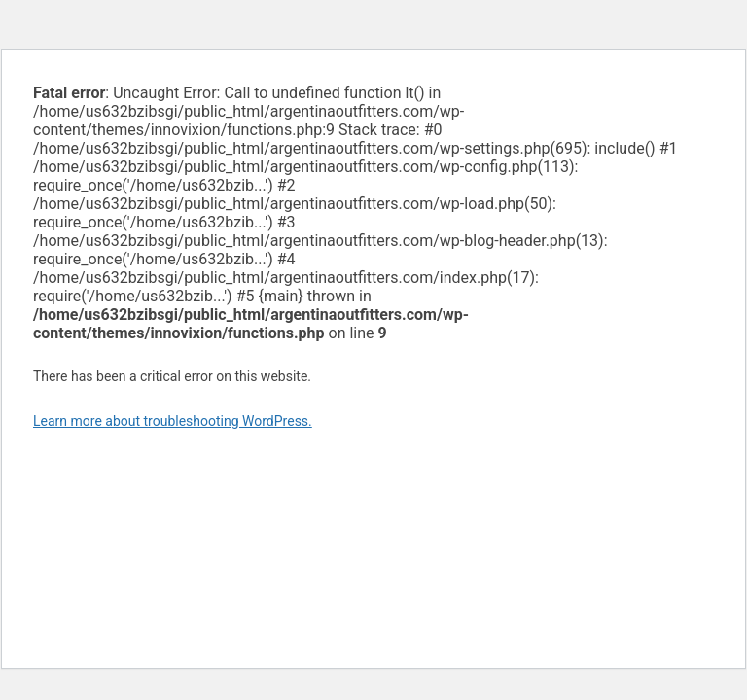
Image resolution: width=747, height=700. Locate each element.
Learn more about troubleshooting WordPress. (173, 421)
